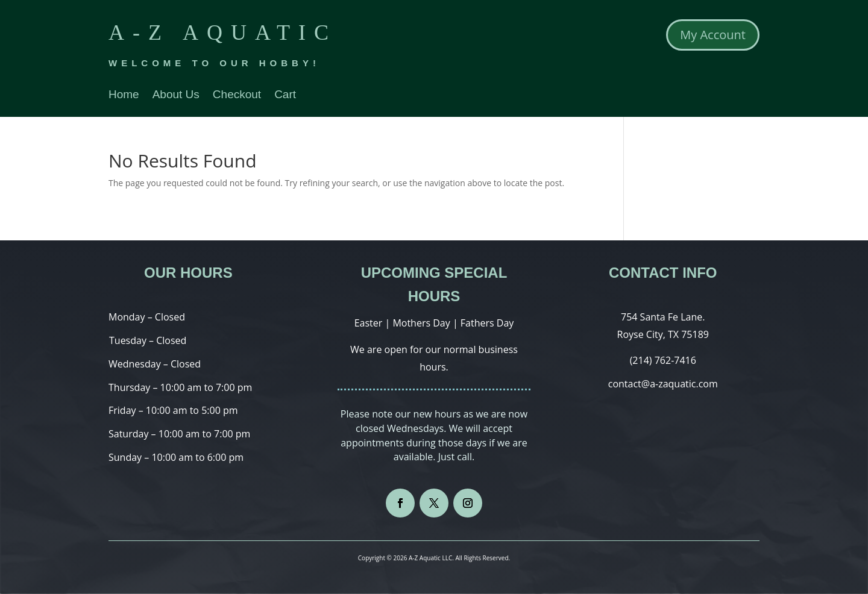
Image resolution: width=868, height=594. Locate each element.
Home (124, 95)
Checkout (237, 95)
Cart (285, 95)
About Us (176, 95)
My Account (713, 35)
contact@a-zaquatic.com (663, 384)
